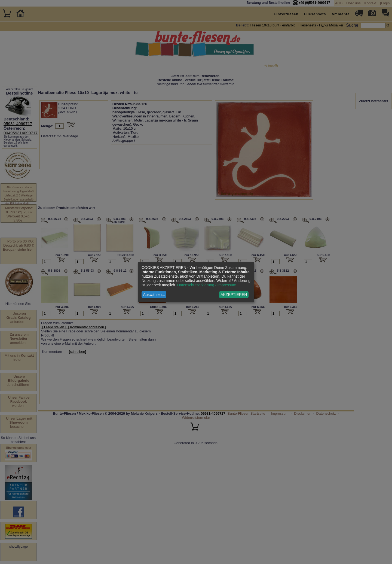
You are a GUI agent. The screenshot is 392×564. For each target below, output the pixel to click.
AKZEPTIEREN (234, 295)
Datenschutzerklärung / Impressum (207, 285)
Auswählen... (154, 295)
